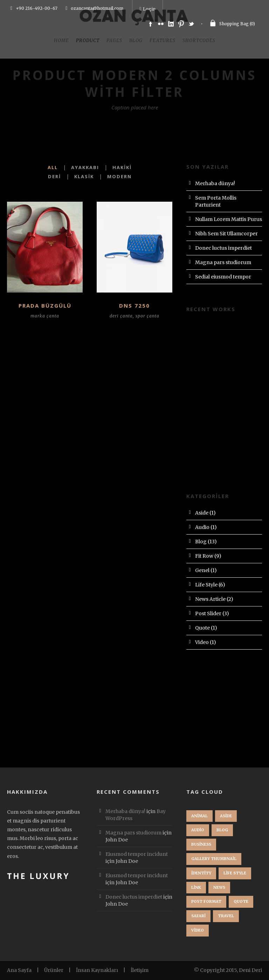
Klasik (84, 176)
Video (202, 642)
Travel (226, 916)
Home (61, 41)
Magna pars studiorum (223, 262)
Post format (206, 901)
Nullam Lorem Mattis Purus (229, 219)
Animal (199, 816)
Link (196, 887)
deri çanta (121, 316)
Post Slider (208, 613)
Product (88, 41)
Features (163, 41)
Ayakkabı (85, 167)
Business (201, 844)
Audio (202, 527)
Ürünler (54, 970)
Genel (202, 570)
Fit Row (204, 556)
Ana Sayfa (19, 970)
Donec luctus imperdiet (223, 248)
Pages (114, 41)
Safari (198, 916)
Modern (119, 176)
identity (201, 873)
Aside (202, 513)
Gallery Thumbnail (214, 859)
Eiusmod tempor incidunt (137, 854)
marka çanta (45, 316)
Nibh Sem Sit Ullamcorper (226, 234)
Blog (136, 41)
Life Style (206, 585)
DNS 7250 (134, 306)
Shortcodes (199, 41)
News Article (210, 599)
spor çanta (147, 316)
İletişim (140, 970)
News (219, 887)
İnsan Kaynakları (97, 970)
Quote (202, 628)
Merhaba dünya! (215, 183)
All (53, 167)
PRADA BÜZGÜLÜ (45, 306)
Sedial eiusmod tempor (223, 277)
